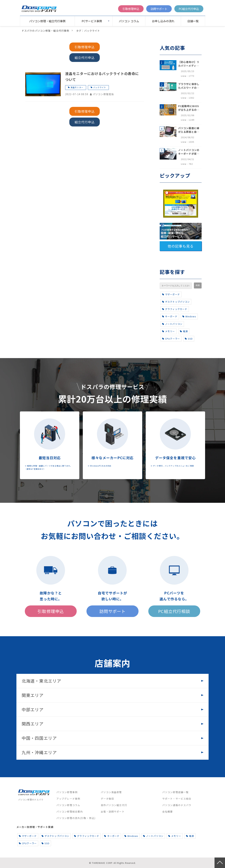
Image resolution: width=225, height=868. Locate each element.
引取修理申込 (131, 9)
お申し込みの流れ (163, 21)
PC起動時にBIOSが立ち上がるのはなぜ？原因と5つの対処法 (189, 108)
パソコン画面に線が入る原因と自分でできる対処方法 (189, 130)
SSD (189, 339)
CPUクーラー (171, 339)
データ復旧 (107, 799)
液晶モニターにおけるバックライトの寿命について (102, 77)
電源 (184, 331)
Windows (189, 316)
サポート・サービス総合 (177, 799)
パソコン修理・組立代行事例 (47, 21)
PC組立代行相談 (174, 611)
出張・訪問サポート (113, 811)
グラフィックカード (175, 309)
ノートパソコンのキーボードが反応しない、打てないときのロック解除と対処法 (189, 152)
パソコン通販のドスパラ (177, 805)
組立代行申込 (85, 58)
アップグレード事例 (68, 799)
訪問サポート (159, 9)
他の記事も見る (181, 246)
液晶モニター (77, 87)
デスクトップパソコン (176, 302)
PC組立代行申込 (189, 9)
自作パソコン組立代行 (114, 805)
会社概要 (168, 811)
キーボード (170, 316)
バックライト (100, 87)
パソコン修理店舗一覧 (175, 792)
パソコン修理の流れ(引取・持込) (76, 818)
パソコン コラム (129, 21)
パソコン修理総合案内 (70, 811)
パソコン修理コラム (68, 805)
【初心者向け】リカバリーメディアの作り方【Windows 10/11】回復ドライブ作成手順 (189, 64)
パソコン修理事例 (67, 792)
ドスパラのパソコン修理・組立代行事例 (45, 31)
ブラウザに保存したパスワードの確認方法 (189, 86)
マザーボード (171, 294)
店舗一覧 (193, 21)
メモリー (169, 331)
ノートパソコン (172, 324)
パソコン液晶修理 (111, 792)
